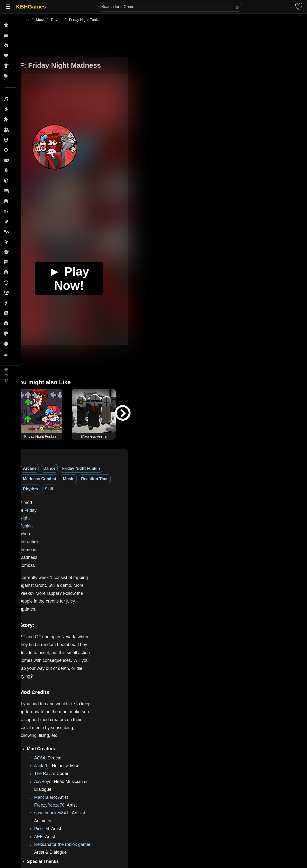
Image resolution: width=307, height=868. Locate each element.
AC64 (58, 604)
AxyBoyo (62, 627)
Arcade (49, 468)
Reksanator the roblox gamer (81, 674)
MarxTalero (64, 635)
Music (171, 468)
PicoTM (60, 659)
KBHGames (31, 7)
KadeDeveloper (68, 693)
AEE (57, 666)
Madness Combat (142, 468)
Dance (68, 468)
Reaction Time (197, 468)
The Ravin (63, 619)
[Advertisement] (160, 40)
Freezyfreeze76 (68, 643)
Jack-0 (59, 612)
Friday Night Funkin (100, 468)
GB (151, 793)
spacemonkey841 (70, 651)
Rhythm (225, 468)
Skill (244, 468)
